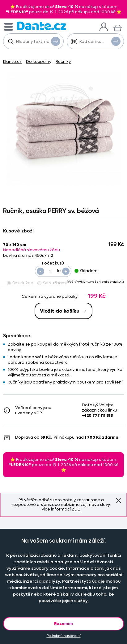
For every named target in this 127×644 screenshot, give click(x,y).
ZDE (76, 509)
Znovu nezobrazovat (119, 501)
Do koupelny (39, 62)
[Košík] (118, 27)
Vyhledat (56, 41)
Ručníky (63, 62)
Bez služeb (20, 283)
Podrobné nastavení (64, 636)
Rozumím (63, 623)
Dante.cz (12, 62)
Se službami (52, 283)
